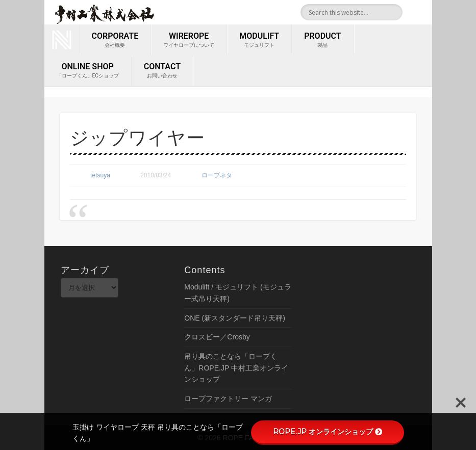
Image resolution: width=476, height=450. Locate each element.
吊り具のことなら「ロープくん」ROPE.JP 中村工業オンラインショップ (236, 368)
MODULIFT (259, 40)
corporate (115, 40)
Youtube (421, 12)
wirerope (189, 40)
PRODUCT (322, 40)
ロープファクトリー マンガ (228, 399)
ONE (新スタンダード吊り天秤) (235, 318)
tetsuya (100, 175)
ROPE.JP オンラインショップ (328, 432)
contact (162, 71)
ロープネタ (217, 175)
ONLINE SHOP (88, 71)
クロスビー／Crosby (217, 337)
